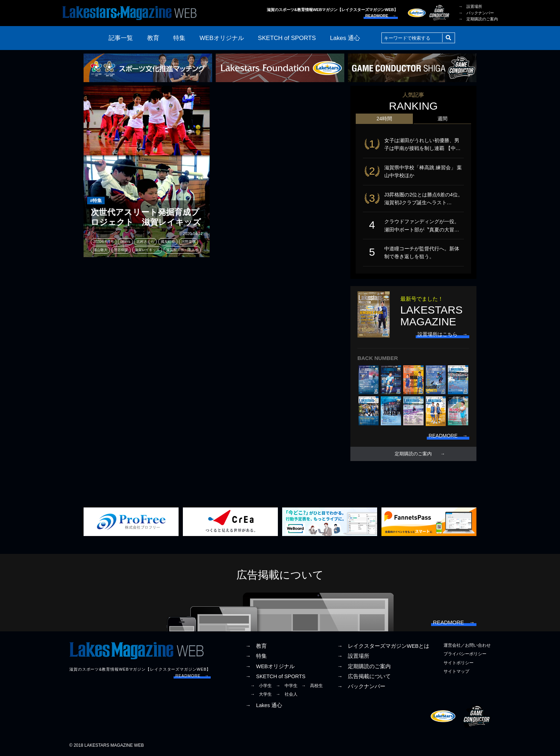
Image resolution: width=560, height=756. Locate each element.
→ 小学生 (261, 686)
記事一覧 (121, 38)
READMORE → (381, 16)
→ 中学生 (287, 686)
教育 (153, 38)
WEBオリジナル (222, 38)
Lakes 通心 (345, 38)
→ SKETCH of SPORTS (275, 676)
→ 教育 (256, 646)
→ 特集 (256, 656)
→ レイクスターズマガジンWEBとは (383, 646)
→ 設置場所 (470, 6)
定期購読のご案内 (413, 454)
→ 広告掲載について (364, 676)
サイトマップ (456, 671)
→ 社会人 (287, 694)
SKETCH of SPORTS (287, 38)
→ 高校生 (312, 686)
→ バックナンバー (476, 13)
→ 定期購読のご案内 (478, 19)
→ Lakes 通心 (264, 705)
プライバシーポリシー (465, 654)
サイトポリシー (459, 663)
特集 (179, 38)
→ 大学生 (261, 694)
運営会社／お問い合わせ (467, 645)
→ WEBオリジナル (270, 666)
